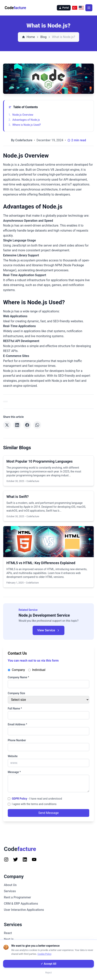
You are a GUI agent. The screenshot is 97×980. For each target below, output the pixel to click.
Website (13, 756)
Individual (37, 670)
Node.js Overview (21, 115)
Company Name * (18, 677)
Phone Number (17, 740)
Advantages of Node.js (24, 120)
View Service (48, 630)
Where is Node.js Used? (25, 125)
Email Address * (17, 724)
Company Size (16, 693)
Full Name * (15, 708)
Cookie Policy (44, 954)
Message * (14, 772)
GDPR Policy (19, 799)
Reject (48, 973)
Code (15, 8)
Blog (43, 37)
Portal (64, 8)
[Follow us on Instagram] (6, 859)
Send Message (49, 813)
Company (16, 670)
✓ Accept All (48, 964)
